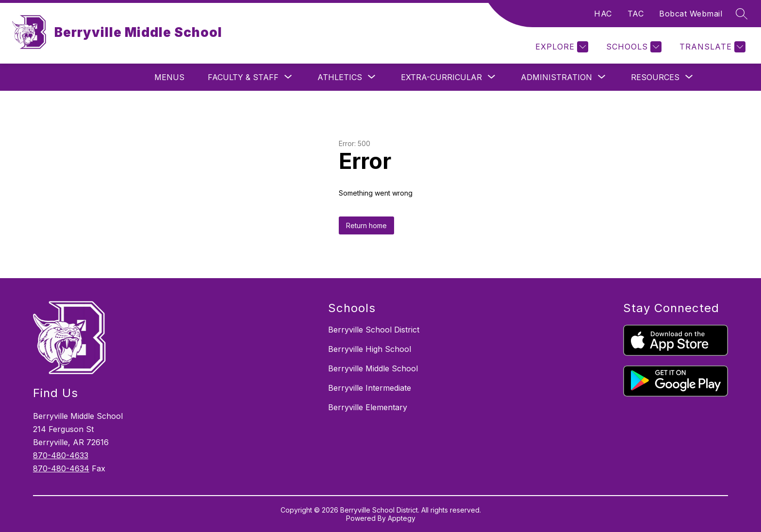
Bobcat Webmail (691, 14)
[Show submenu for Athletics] (340, 77)
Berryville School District (374, 330)
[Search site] (742, 14)
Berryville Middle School (373, 368)
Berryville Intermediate (370, 388)
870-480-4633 (61, 455)
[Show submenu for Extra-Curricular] (441, 77)
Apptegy (402, 518)
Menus (169, 77)
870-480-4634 (61, 468)
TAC (636, 14)
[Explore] (561, 47)
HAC (603, 14)
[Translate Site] (711, 47)
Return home (366, 225)
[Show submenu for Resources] (655, 77)
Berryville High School (370, 349)
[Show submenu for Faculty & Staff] (243, 77)
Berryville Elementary (368, 407)
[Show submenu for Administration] (556, 77)
